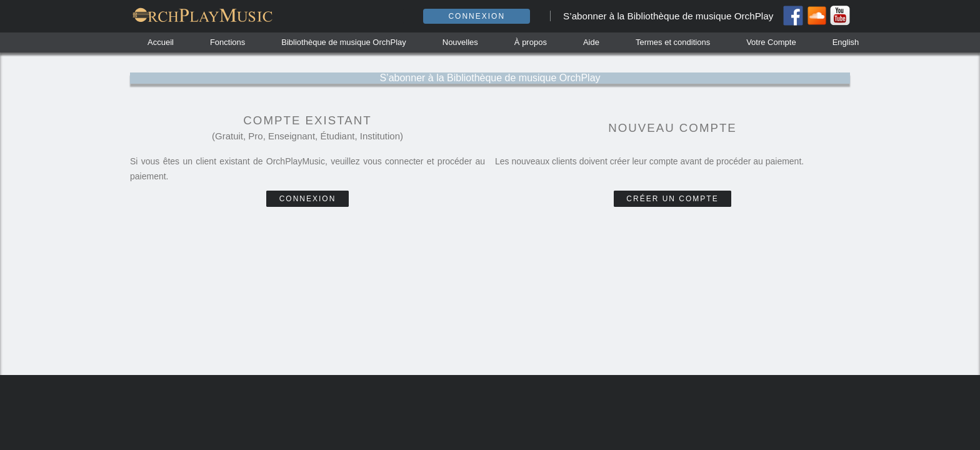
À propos (531, 42)
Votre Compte (771, 42)
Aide (591, 42)
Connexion (477, 16)
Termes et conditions (673, 42)
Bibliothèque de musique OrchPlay (343, 42)
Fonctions (227, 42)
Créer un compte (672, 199)
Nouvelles (460, 42)
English (846, 42)
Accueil (161, 42)
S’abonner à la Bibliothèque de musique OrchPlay (668, 16)
